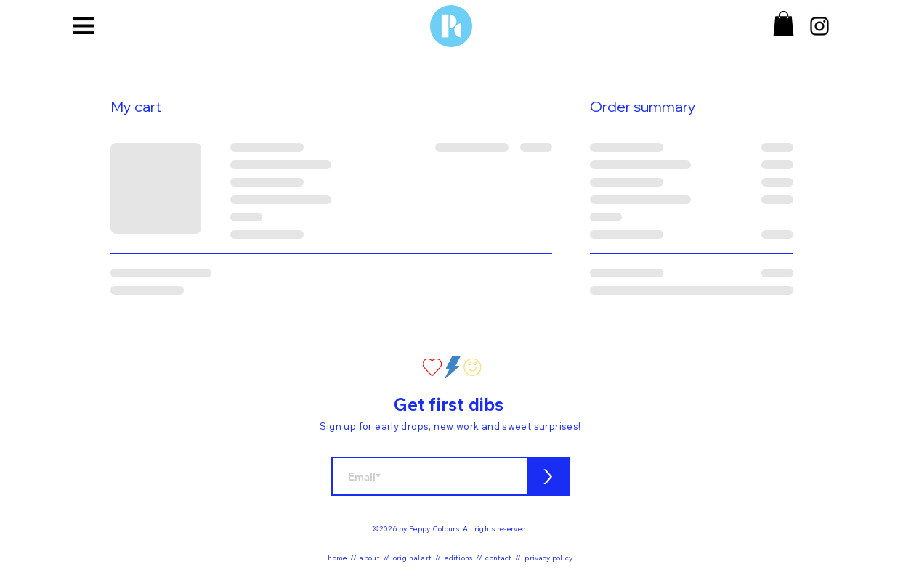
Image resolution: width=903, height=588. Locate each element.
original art (413, 558)
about (370, 558)
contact (498, 558)
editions (458, 558)
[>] (548, 476)
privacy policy (548, 558)
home (337, 558)
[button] (84, 25)
